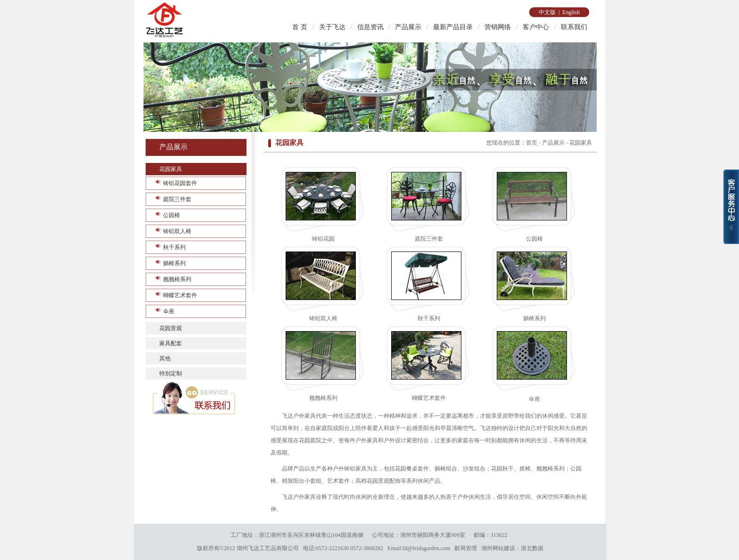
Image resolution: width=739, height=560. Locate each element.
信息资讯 (370, 27)
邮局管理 (466, 548)
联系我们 (574, 27)
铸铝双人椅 (177, 231)
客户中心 (536, 27)
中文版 (547, 12)
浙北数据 (532, 548)
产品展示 (408, 27)
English (571, 12)
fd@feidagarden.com (426, 548)
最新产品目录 (453, 27)
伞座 (169, 311)
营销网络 (498, 27)
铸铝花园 (323, 239)
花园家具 (171, 169)
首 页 (300, 27)
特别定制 (171, 373)
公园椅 (172, 215)
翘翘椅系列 (177, 279)
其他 (165, 358)
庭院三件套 (177, 199)
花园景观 (171, 328)
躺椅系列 (174, 263)
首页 (532, 143)
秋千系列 (174, 247)
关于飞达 (332, 27)
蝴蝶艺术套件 (180, 295)
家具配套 (171, 343)
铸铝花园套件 (180, 183)
